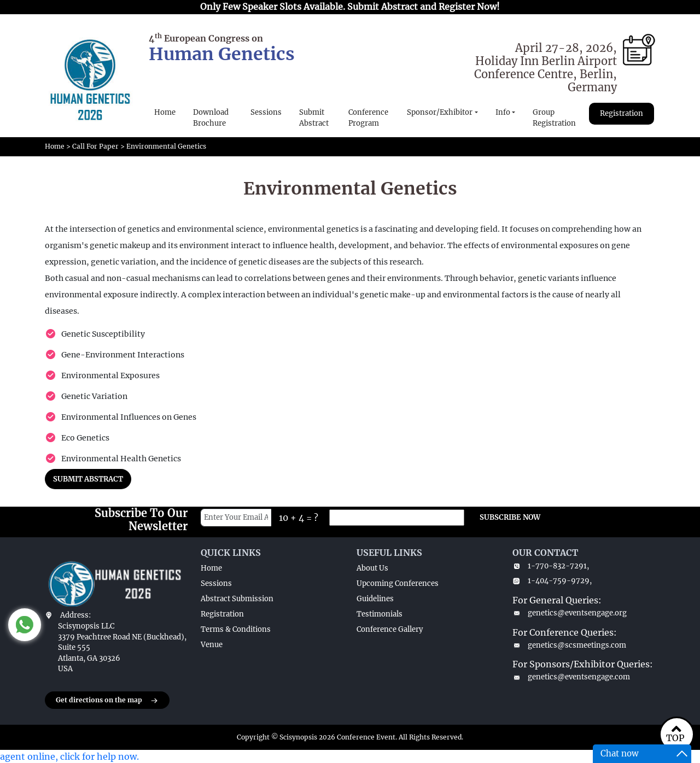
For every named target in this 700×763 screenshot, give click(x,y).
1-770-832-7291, (551, 566)
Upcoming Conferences (398, 583)
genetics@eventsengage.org (570, 613)
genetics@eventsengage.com (571, 677)
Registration (622, 113)
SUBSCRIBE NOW (510, 517)
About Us (372, 568)
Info (503, 112)
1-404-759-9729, (552, 581)
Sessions (266, 112)
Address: (75, 615)
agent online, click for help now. (69, 756)
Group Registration (554, 118)
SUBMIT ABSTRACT (88, 479)
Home (165, 112)
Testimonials (380, 614)
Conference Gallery (390, 629)
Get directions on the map (107, 701)
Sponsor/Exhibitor (440, 112)
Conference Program (368, 118)
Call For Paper (95, 146)
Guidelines (375, 599)
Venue (212, 645)
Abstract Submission (237, 599)
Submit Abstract (314, 118)
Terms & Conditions (236, 629)
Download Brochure (211, 118)
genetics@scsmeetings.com (569, 645)
